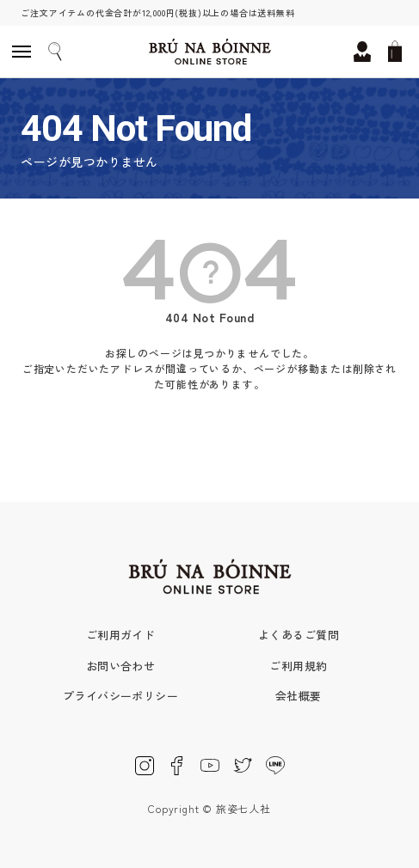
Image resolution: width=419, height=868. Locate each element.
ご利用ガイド (121, 635)
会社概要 (299, 696)
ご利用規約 (298, 666)
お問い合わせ (121, 666)
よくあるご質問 (299, 635)
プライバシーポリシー (121, 696)
